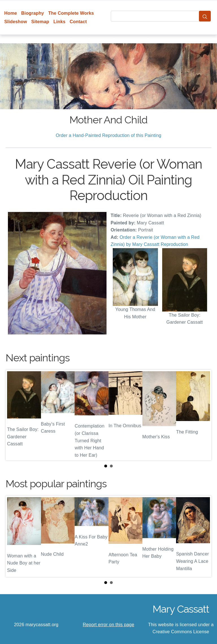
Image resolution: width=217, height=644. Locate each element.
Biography (33, 13)
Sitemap (40, 22)
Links (59, 22)
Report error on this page (108, 625)
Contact (78, 22)
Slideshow (16, 22)
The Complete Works (71, 13)
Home (11, 13)
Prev (14, 415)
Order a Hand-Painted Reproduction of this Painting (108, 135)
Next (203, 415)
